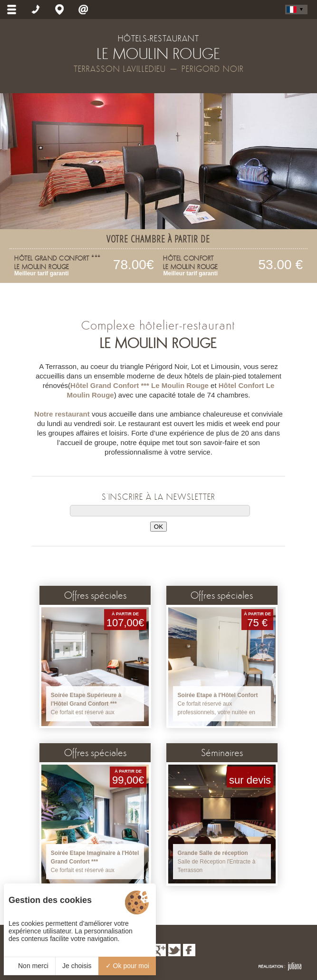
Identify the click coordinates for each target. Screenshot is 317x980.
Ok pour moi (127, 966)
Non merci (29, 966)
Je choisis (77, 966)
